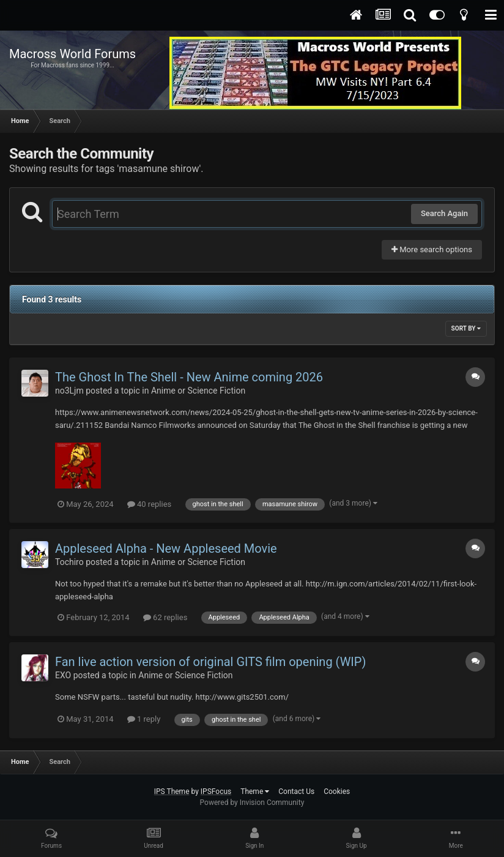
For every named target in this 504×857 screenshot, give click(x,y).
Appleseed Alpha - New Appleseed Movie (166, 548)
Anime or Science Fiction (198, 391)
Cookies (337, 792)
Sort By (466, 328)
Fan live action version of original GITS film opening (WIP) (210, 662)
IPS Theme (172, 792)
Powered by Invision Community (252, 803)
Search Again (444, 213)
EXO (63, 675)
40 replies (149, 504)
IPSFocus (216, 792)
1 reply (144, 719)
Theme (255, 792)
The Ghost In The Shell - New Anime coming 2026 (189, 377)
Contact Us (296, 792)
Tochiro (69, 562)
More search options (432, 249)
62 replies (165, 617)
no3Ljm (69, 391)
